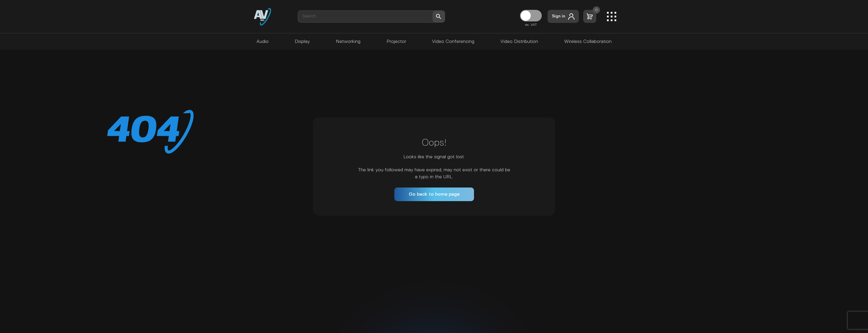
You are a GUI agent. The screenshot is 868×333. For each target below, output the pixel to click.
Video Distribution (519, 42)
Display (302, 42)
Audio (262, 42)
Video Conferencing (453, 42)
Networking (348, 42)
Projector (396, 42)
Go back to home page (434, 194)
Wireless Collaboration (588, 42)
